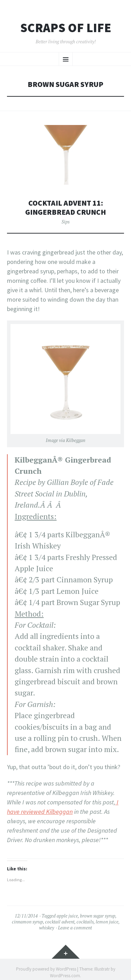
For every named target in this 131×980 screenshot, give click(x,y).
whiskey (47, 928)
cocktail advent (60, 922)
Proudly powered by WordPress (46, 969)
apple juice (67, 916)
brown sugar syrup (98, 916)
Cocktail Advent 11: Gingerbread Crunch (65, 208)
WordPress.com (65, 976)
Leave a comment (75, 928)
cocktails (85, 922)
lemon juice (107, 922)
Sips (65, 222)
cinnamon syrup (27, 922)
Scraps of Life (66, 28)
